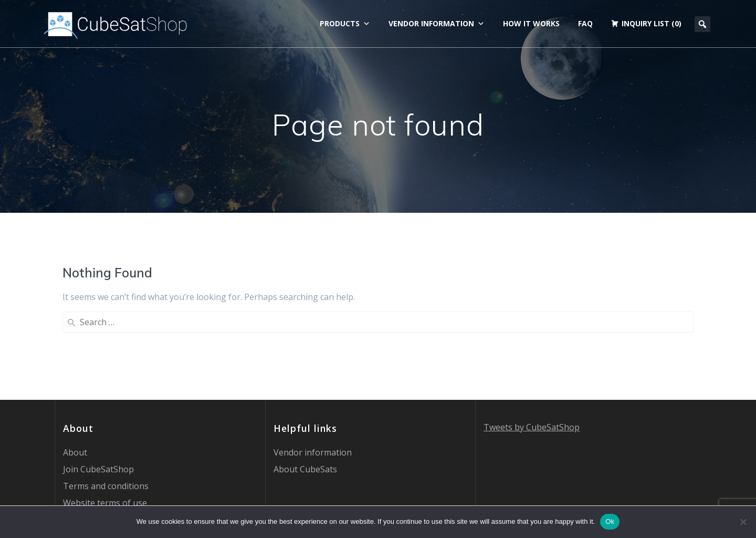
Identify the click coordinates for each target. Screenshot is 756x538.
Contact (78, 451)
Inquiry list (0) (652, 23)
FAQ (585, 23)
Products (345, 24)
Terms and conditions (106, 400)
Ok (610, 521)
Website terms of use (105, 417)
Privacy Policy (89, 434)
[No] (743, 522)
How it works (531, 23)
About (75, 367)
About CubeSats (305, 384)
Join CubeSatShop (98, 384)
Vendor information (437, 24)
